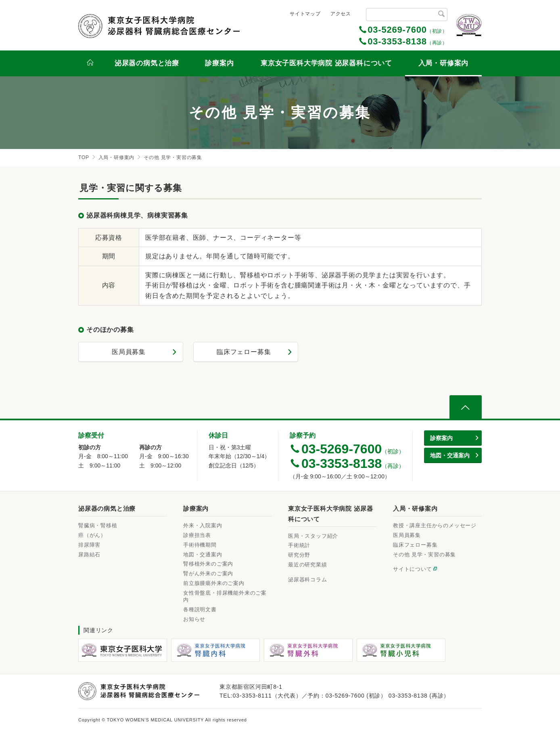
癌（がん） (92, 535)
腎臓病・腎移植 (98, 525)
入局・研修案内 (444, 63)
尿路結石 (89, 554)
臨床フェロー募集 (244, 352)
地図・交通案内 (203, 554)
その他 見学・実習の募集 (424, 554)
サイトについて (413, 569)
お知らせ (194, 619)
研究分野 (299, 555)
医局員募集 (129, 352)
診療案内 (219, 63)
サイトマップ (305, 14)
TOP (84, 157)
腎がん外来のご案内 (208, 573)
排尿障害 (89, 545)
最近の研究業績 (308, 565)
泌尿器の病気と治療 (147, 63)
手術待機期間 (200, 545)
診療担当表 (197, 535)
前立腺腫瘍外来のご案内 (214, 583)
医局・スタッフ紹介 (313, 536)
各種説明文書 (200, 609)
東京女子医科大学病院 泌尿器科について (326, 63)
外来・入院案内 (203, 525)
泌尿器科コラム (308, 580)
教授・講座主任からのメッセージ (435, 525)
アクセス (341, 14)
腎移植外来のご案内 (208, 564)
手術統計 (299, 545)
